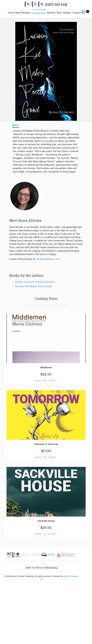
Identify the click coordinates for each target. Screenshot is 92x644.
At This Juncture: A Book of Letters (35, 282)
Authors (67, 13)
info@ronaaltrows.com (47, 259)
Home (11, 13)
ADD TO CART (46, 381)
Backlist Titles (54, 13)
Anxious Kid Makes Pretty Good (33, 286)
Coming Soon (39, 13)
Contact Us (78, 13)
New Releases (23, 13)
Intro (15, 125)
